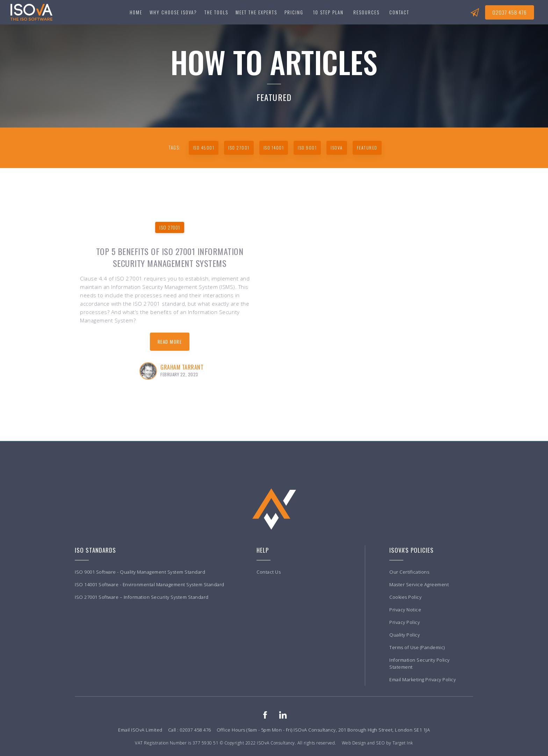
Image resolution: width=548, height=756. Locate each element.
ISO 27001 (239, 148)
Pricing (294, 12)
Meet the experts (256, 12)
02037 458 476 (510, 12)
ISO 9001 (307, 148)
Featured (367, 148)
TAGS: (175, 147)
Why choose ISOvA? (173, 12)
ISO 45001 (204, 148)
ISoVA (337, 148)
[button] (216, 12)
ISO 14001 (274, 148)
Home (136, 12)
